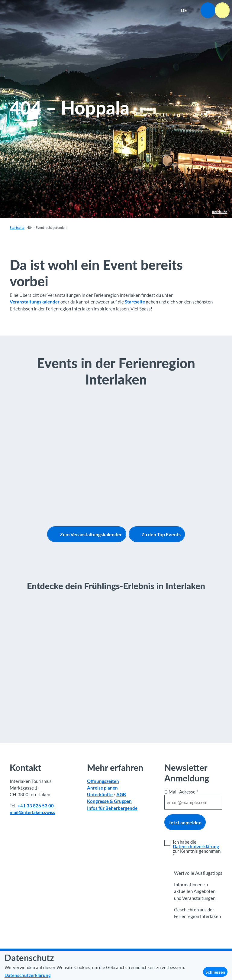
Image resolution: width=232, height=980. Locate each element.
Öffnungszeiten (103, 781)
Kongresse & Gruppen (109, 801)
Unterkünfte (100, 794)
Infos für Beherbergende (112, 808)
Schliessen (215, 972)
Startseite (17, 227)
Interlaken (220, 212)
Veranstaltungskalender (35, 302)
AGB (121, 794)
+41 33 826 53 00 (36, 806)
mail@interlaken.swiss (32, 813)
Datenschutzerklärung (196, 846)
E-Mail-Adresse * (181, 792)
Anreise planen (102, 788)
